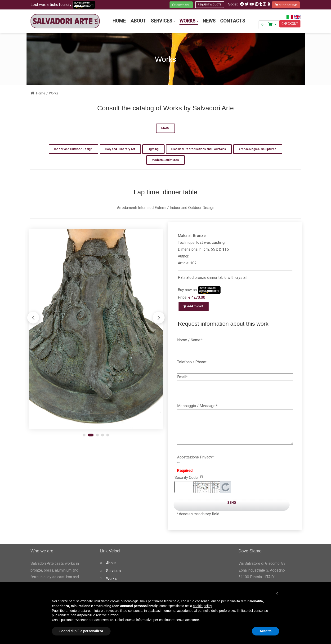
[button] (159, 318)
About (111, 563)
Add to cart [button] (194, 306)
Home (38, 93)
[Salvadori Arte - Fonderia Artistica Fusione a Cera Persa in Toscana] (65, 21)
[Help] (201, 477)
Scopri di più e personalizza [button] (81, 631)
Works (111, 579)
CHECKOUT (290, 24)
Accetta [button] (266, 631)
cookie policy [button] (202, 606)
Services (113, 571)
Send (232, 503)
